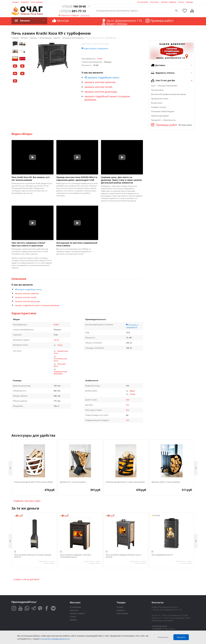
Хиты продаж (37, 2)
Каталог (25, 20)
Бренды (190, 2)
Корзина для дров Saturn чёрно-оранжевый (125, 482)
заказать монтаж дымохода (101, 92)
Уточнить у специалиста (132, 326)
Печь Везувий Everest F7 (162, 555)
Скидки (15, 2)
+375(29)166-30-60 (159, 626)
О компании (143, 2)
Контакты (155, 2)
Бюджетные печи (61, 352)
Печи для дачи (60, 365)
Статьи (181, 2)
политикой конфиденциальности (55, 639)
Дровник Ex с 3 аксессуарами (73, 482)
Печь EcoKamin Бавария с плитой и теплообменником (75, 556)
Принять (181, 637)
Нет (128, 400)
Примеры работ (164, 125)
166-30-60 (72, 6)
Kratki (56, 325)
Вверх (132, 391)
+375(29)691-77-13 (159, 629)
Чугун (56, 340)
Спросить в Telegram (69, 15)
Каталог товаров (168, 2)
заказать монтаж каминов (100, 82)
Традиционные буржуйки (60, 373)
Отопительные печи (60, 360)
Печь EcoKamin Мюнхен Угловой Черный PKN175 (33, 556)
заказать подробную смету (102, 77)
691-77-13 (72, 11)
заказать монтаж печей (98, 87)
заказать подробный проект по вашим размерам (37, 305)
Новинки (25, 2)
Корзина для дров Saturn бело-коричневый (33, 482)
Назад (132, 394)
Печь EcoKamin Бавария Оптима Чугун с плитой (124, 556)
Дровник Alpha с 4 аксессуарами (166, 482)
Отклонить (163, 637)
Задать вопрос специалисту (95, 48)
